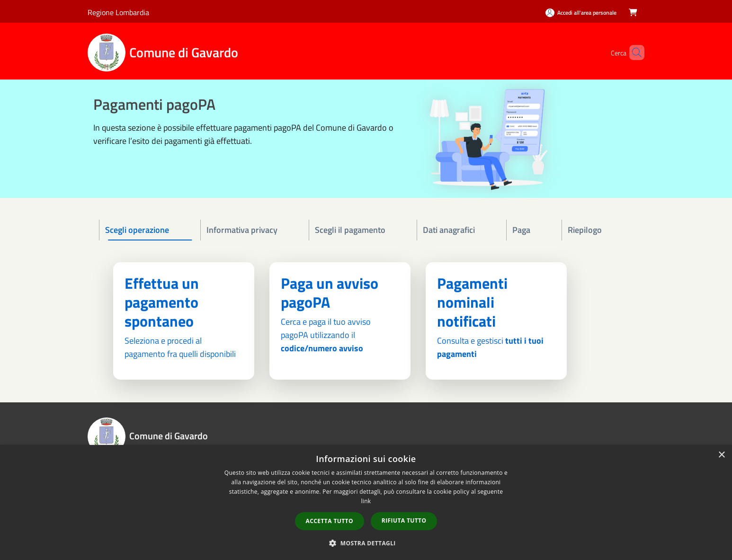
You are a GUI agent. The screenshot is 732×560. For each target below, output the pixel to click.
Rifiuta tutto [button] (404, 520)
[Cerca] (633, 53)
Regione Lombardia (118, 12)
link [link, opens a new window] (366, 501)
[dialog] (366, 502)
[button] (366, 543)
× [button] (721, 455)
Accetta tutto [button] (330, 521)
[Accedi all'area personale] (581, 13)
